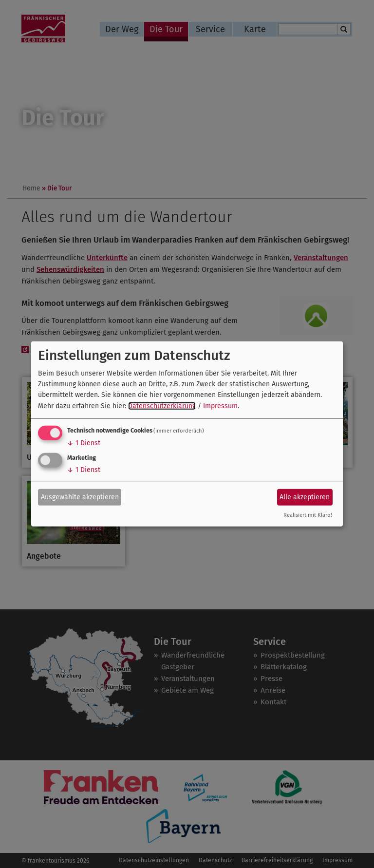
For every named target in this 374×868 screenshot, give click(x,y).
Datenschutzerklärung (162, 406)
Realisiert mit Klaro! (308, 515)
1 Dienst (84, 443)
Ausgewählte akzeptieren (80, 497)
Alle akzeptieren (305, 497)
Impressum (220, 406)
